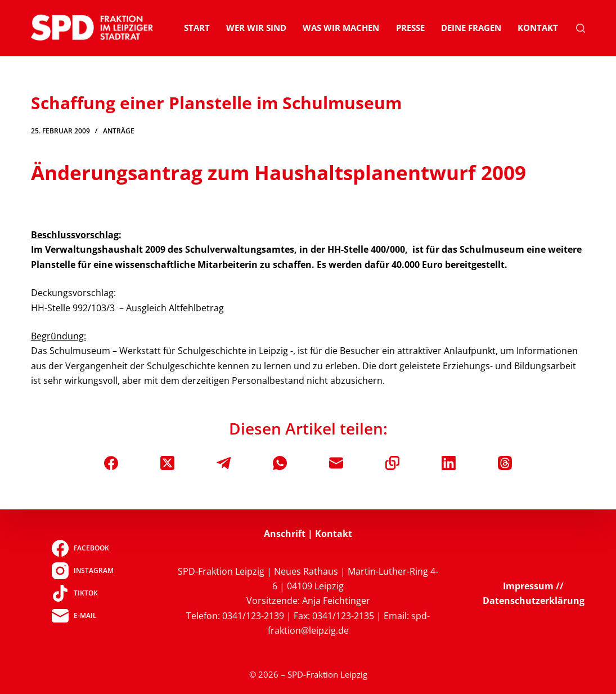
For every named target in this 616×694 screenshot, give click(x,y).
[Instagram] (82, 571)
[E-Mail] (336, 463)
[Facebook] (111, 463)
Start (197, 28)
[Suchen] (581, 28)
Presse (410, 28)
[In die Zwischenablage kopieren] (392, 463)
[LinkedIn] (449, 463)
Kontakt (538, 28)
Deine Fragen (471, 28)
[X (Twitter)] (167, 463)
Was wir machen (341, 28)
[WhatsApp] (280, 463)
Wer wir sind (256, 28)
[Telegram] (224, 463)
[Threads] (505, 463)
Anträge (119, 131)
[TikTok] (82, 593)
